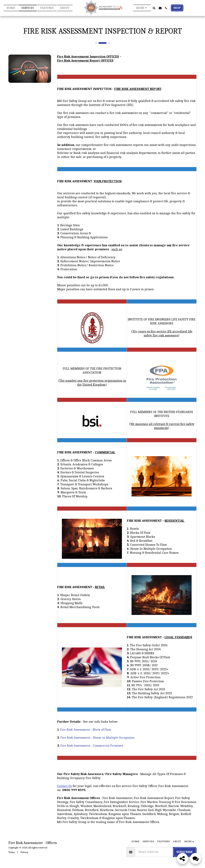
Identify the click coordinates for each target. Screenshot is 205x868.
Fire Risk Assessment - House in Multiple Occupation (97, 738)
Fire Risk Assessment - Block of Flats (86, 730)
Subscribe (185, 852)
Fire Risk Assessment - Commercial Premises (92, 746)
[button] (154, 8)
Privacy (24, 852)
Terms (12, 852)
